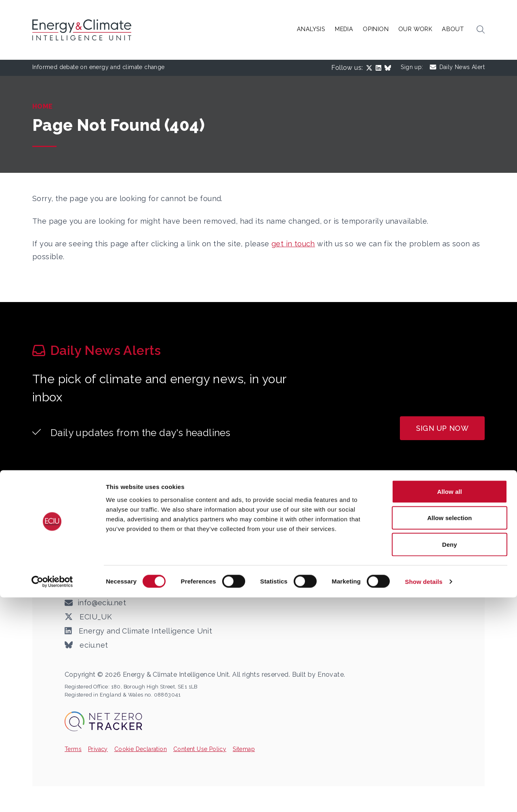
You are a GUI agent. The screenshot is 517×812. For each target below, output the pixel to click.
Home (43, 106)
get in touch (293, 244)
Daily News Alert (457, 67)
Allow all (450, 706)
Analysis (311, 29)
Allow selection (450, 733)
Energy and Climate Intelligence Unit (138, 631)
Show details (424, 796)
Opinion (376, 29)
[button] (481, 30)
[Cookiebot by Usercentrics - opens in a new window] (52, 796)
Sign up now (442, 428)
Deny (449, 759)
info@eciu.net (102, 603)
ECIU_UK (88, 617)
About (453, 29)
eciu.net (86, 645)
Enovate (331, 675)
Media (344, 29)
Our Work (415, 29)
